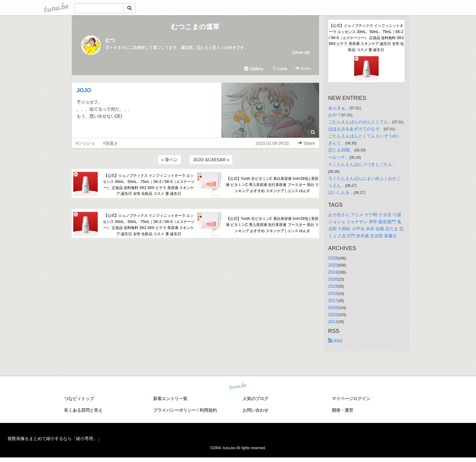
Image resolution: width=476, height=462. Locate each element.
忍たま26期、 (341, 150)
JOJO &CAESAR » (211, 160)
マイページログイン (351, 398)
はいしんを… (341, 192)
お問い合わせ (256, 410)
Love (280, 69)
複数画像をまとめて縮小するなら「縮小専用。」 (55, 438)
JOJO (84, 90)
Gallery (254, 69)
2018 (333, 293)
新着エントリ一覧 (170, 398)
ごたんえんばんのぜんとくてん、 (360, 122)
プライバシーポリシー (175, 410)
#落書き (111, 143)
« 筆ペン (170, 160)
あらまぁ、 (339, 108)
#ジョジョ (85, 143)
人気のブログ (256, 398)
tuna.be (238, 386)
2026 (333, 258)
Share (303, 69)
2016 (333, 307)
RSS (335, 341)
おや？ (335, 115)
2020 (333, 279)
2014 (333, 322)
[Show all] (301, 52)
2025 (333, 265)
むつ (110, 40)
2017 (333, 300)
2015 (333, 315)
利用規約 (208, 410)
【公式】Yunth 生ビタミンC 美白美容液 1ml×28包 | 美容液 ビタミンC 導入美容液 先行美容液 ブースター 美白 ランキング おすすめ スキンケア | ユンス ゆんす (273, 185)
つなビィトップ (79, 398)
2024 (333, 272)
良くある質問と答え (83, 410)
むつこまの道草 (195, 27)
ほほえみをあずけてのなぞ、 (356, 129)
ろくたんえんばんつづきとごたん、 (362, 164)
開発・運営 (343, 410)
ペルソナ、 (339, 157)
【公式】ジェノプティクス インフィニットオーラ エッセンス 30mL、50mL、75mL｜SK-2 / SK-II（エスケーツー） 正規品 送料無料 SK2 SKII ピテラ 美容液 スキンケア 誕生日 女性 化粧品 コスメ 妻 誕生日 (149, 185)
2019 (333, 286)
